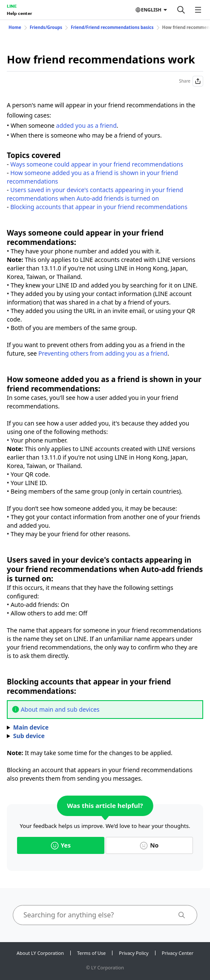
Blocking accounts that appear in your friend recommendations (99, 207)
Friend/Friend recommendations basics (112, 27)
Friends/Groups (46, 27)
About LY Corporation (40, 953)
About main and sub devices (60, 709)
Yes (61, 845)
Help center (19, 13)
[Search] (181, 10)
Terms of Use (91, 953)
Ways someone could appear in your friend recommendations (97, 164)
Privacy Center (178, 953)
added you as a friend (86, 125)
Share (191, 81)
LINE (12, 6)
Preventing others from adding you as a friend (103, 353)
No (149, 845)
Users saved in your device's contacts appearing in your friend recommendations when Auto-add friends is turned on (95, 194)
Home (15, 27)
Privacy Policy (134, 953)
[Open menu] (198, 10)
